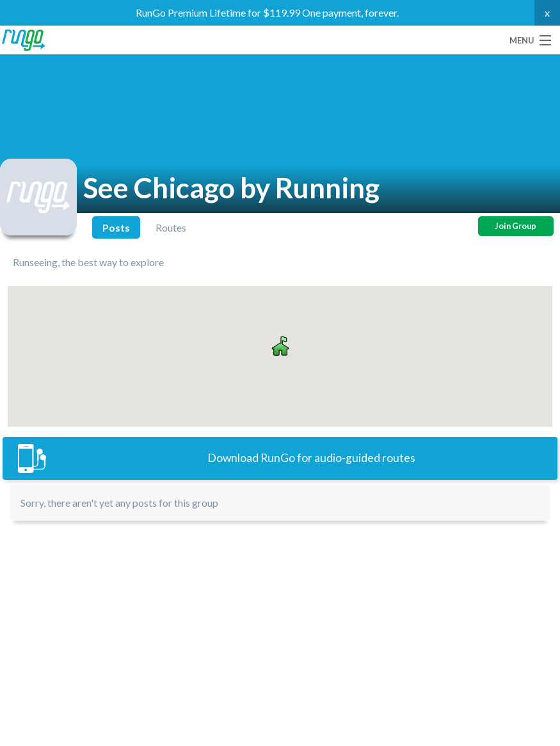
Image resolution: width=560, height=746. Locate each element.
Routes (171, 227)
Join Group (516, 226)
